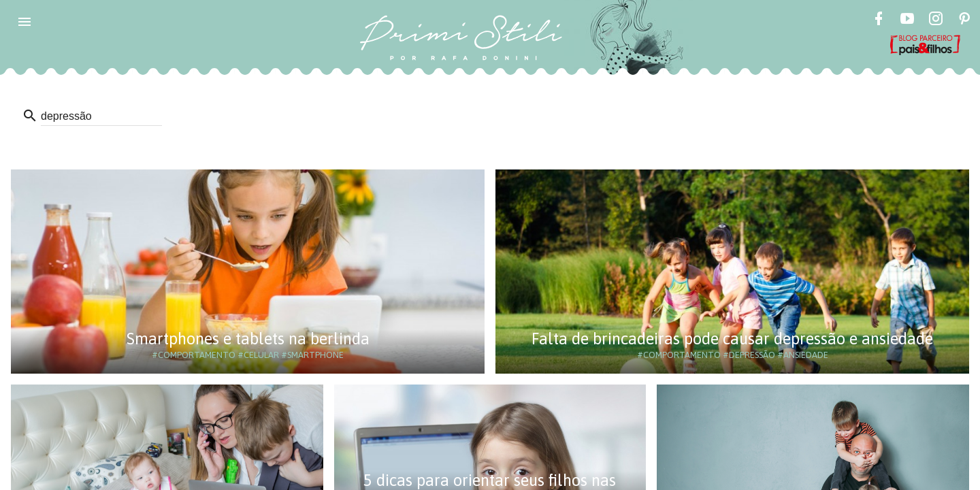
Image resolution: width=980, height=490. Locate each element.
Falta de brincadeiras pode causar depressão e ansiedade (732, 339)
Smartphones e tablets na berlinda (248, 339)
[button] (24, 22)
